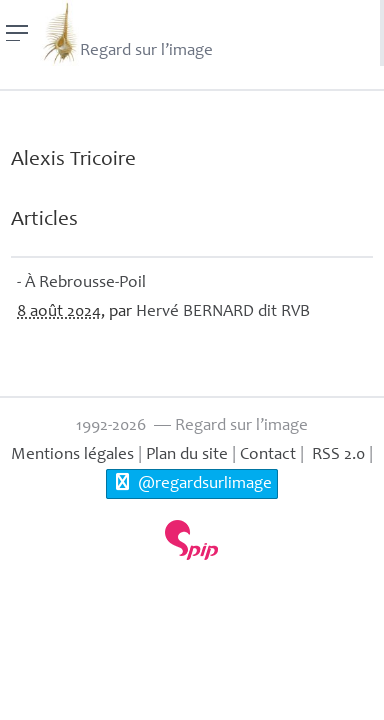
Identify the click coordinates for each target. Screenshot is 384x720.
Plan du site (187, 455)
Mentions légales (72, 455)
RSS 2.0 (336, 455)
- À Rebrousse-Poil (81, 283)
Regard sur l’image (126, 33)
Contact (268, 455)
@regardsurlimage (191, 483)
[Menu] (17, 33)
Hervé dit (223, 312)
